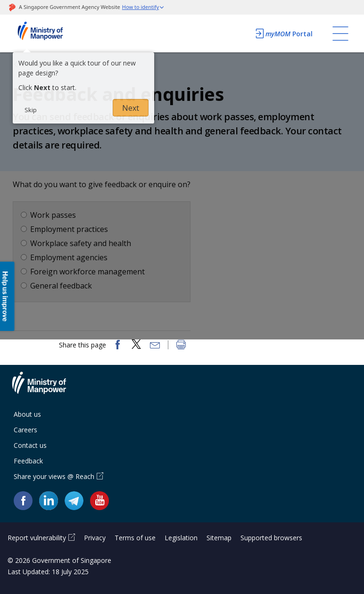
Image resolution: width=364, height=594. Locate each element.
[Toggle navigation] (340, 33)
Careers (25, 430)
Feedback (28, 461)
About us (27, 414)
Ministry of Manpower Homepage (53, 33)
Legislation (181, 538)
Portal (283, 33)
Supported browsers (271, 538)
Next (131, 108)
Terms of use (135, 538)
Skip (31, 110)
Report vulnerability (37, 538)
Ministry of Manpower (46, 388)
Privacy (95, 538)
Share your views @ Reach (54, 476)
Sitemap (219, 538)
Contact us (30, 445)
